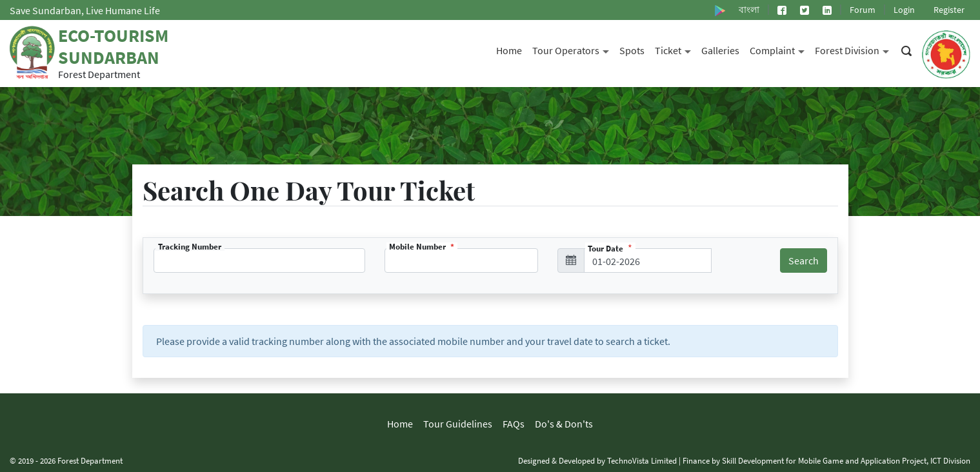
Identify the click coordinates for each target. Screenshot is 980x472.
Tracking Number (190, 247)
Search (804, 261)
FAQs (514, 424)
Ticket (675, 49)
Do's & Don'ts (564, 424)
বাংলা (749, 10)
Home (509, 50)
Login (904, 10)
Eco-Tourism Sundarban (113, 46)
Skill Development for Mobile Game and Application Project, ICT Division (846, 460)
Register (949, 10)
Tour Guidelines (458, 424)
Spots (632, 50)
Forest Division (855, 49)
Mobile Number (418, 247)
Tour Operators (573, 49)
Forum (863, 10)
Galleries (720, 50)
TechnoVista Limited (642, 460)
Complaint (780, 49)
